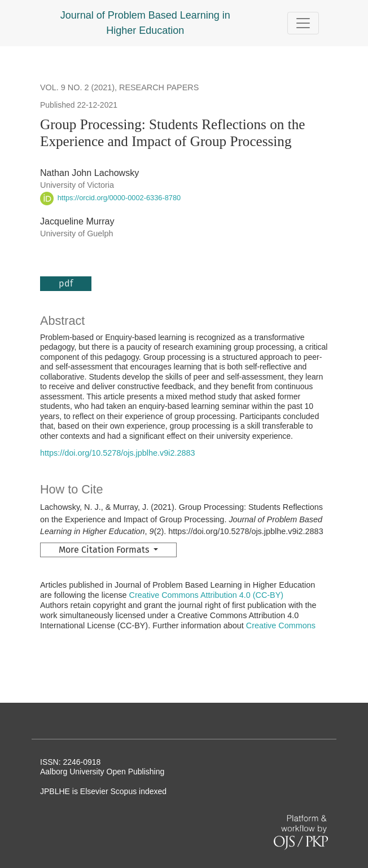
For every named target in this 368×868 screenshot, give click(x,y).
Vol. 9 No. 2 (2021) (77, 87)
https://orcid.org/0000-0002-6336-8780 (110, 198)
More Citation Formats (105, 550)
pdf (66, 283)
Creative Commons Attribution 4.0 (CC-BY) (207, 595)
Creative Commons (281, 625)
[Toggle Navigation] (303, 23)
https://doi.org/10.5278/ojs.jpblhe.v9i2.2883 (117, 453)
